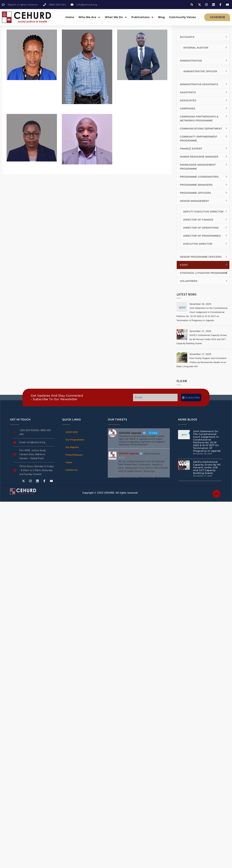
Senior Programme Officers (201, 257)
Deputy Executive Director (204, 212)
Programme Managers (196, 185)
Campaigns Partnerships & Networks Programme (199, 118)
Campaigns (188, 108)
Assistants (188, 92)
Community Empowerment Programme (199, 139)
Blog (161, 17)
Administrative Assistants (199, 84)
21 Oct (122, 458)
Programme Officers (195, 193)
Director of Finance (198, 220)
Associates (188, 100)
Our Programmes (75, 440)
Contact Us (72, 470)
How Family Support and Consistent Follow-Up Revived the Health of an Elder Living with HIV (201, 362)
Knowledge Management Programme (198, 167)
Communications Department (201, 128)
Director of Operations (201, 228)
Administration (191, 61)
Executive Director (198, 244)
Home (70, 17)
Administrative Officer (200, 71)
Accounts (187, 37)
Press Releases (74, 455)
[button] (192, 5)
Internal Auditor (196, 48)
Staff (184, 265)
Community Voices (182, 17)
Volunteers (189, 281)
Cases (69, 462)
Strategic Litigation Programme (204, 273)
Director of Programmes (202, 236)
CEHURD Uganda (128, 453)
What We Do (116, 17)
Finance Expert (191, 149)
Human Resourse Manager (199, 157)
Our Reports (72, 447)
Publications (143, 17)
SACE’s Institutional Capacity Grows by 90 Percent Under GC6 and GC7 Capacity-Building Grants (202, 339)
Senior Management (195, 201)
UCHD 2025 (72, 432)
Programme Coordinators (199, 177)
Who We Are (89, 17)
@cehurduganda (152, 454)
